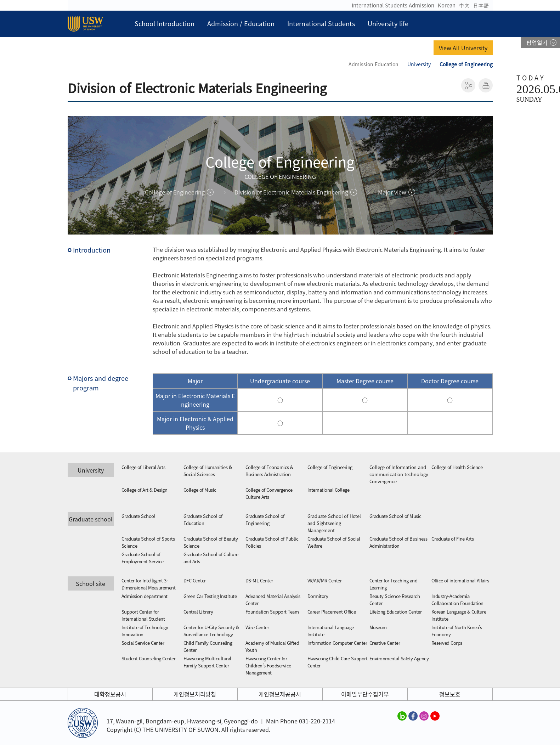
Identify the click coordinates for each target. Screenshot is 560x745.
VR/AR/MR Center (325, 580)
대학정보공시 (110, 694)
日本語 (481, 5)
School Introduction (165, 24)
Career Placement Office (332, 612)
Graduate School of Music (395, 516)
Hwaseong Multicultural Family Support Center (207, 662)
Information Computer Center (337, 643)
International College (329, 490)
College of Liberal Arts (143, 467)
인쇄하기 (486, 85)
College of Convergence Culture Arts (269, 493)
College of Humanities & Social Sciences (208, 471)
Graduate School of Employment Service (143, 558)
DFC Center (195, 580)
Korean (447, 5)
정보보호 (450, 694)
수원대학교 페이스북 (413, 716)
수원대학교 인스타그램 (424, 716)
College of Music (200, 490)
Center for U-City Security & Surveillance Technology (211, 631)
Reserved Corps (447, 643)
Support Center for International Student (143, 615)
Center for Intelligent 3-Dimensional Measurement (149, 584)
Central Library (198, 612)
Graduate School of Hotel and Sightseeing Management (334, 523)
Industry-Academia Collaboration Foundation (457, 600)
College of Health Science (457, 467)
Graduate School (138, 516)
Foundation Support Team (272, 612)
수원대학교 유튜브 (435, 716)
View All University (463, 48)
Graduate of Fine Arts (453, 539)
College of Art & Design (145, 490)
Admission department (145, 596)
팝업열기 (537, 43)
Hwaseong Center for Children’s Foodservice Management (268, 665)
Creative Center (385, 643)
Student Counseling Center (149, 658)
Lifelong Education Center (396, 612)
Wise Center (257, 627)
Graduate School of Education (203, 520)
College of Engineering (330, 467)
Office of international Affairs (460, 580)
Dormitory (318, 596)
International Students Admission (393, 5)
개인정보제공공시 (280, 694)
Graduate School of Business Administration (398, 542)
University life (388, 24)
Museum (378, 627)
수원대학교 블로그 (402, 716)
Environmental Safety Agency (399, 658)
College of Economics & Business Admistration (269, 471)
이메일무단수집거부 (365, 694)
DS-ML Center (259, 580)
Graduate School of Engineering (265, 520)
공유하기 (468, 85)
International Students (321, 24)
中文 (464, 5)
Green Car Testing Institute (210, 596)
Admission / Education (241, 24)
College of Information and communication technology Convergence (399, 474)
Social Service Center (143, 643)
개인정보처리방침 (195, 694)
